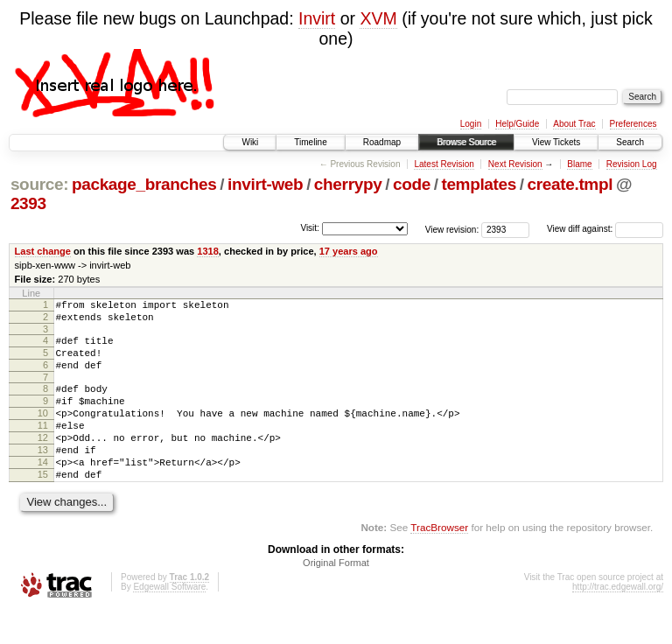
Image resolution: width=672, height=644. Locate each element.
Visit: (310, 228)
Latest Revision (444, 164)
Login (471, 124)
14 (43, 491)
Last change (43, 251)
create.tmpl (570, 184)
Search (630, 142)
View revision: (452, 229)
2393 (28, 203)
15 (43, 506)
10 (43, 431)
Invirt (317, 18)
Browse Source (466, 142)
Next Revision (515, 164)
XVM (378, 18)
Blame (579, 164)
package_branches (144, 184)
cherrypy (348, 184)
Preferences (633, 124)
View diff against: (605, 229)
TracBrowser (439, 561)
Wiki (250, 142)
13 (43, 476)
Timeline (310, 142)
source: (39, 184)
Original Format (336, 597)
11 (43, 446)
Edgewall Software (169, 621)
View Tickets (556, 142)
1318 (208, 251)
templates (479, 184)
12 (43, 461)
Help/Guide (517, 124)
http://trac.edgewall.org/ (618, 621)
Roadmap (382, 142)
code (412, 184)
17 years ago (349, 251)
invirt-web (265, 184)
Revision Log (632, 164)
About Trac (574, 124)
